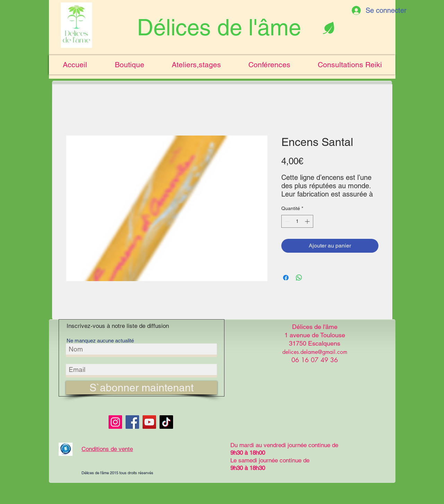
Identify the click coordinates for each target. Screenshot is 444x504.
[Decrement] (287, 221)
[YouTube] (149, 422)
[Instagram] (115, 422)
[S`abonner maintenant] (142, 388)
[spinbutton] (297, 221)
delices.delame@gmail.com (315, 352)
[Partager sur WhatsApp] (299, 278)
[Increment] (308, 221)
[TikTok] (166, 422)
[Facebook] (132, 422)
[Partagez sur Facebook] (286, 278)
